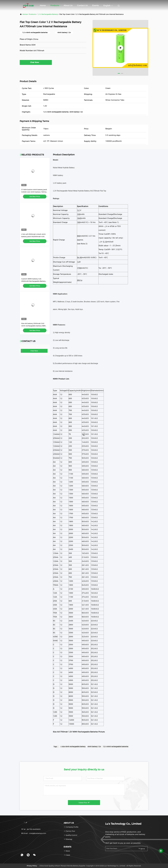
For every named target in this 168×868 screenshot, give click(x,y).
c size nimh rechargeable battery (73, 747)
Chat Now (36, 62)
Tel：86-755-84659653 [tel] (31, 829)
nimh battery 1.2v (94, 747)
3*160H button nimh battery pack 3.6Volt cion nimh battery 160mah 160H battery (34, 192)
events (96, 5)
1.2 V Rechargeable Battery (47, 14)
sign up (141, 849)
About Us (68, 5)
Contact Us (82, 5)
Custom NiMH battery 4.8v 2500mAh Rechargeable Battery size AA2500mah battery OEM (33, 281)
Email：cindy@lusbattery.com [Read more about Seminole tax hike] (34, 833)
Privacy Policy (32, 866)
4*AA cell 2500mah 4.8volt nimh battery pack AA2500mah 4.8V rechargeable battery (33, 237)
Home (43, 5)
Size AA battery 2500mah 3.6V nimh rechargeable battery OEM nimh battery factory (33, 326)
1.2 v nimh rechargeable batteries (116, 747)
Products (55, 5)
